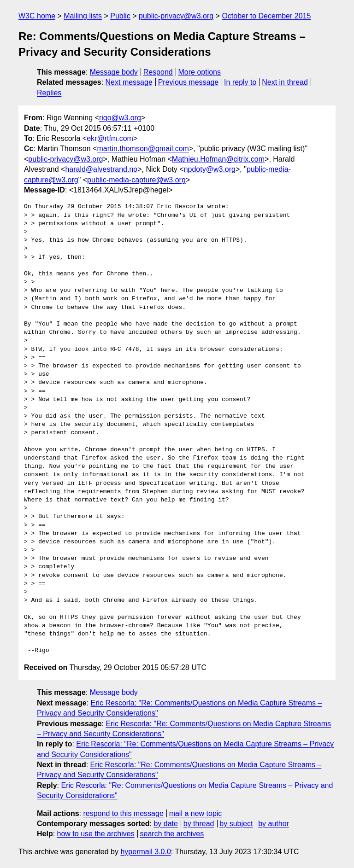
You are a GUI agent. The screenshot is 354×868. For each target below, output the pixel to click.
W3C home (37, 16)
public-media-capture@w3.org (136, 180)
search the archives (172, 834)
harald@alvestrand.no (101, 169)
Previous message (189, 82)
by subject (236, 824)
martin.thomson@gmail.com (143, 149)
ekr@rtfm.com (110, 138)
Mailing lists (83, 16)
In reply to (240, 82)
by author (274, 824)
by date (165, 824)
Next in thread (285, 82)
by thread (199, 824)
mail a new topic (196, 813)
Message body (114, 72)
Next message (129, 82)
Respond (158, 72)
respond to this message (123, 813)
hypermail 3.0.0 (145, 852)
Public (120, 16)
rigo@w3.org (120, 118)
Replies (49, 93)
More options (200, 72)
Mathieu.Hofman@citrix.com (218, 159)
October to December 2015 (266, 16)
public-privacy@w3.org (176, 16)
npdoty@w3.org (210, 169)
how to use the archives (96, 834)
